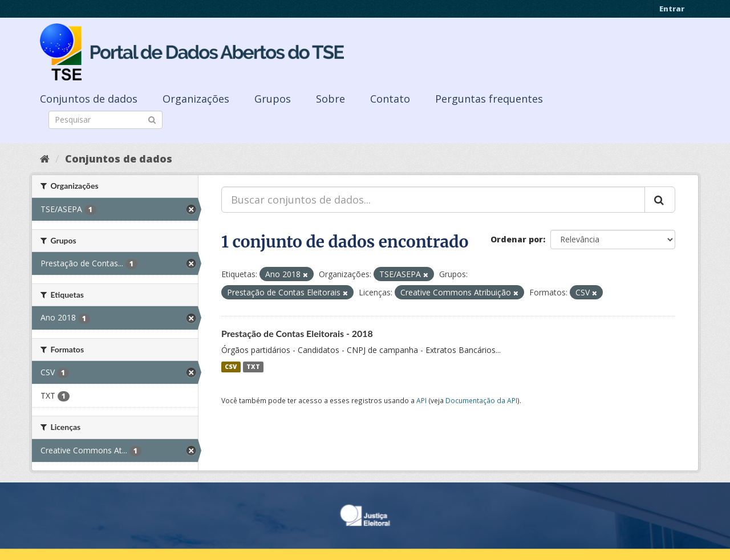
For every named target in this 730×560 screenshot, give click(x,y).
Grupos (273, 99)
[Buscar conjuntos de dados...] (433, 200)
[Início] (45, 159)
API (421, 400)
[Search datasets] (106, 120)
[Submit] (152, 119)
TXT (253, 367)
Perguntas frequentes (489, 99)
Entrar (672, 9)
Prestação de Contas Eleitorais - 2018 (297, 333)
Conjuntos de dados (89, 99)
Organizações (196, 99)
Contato (390, 99)
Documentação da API (481, 400)
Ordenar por (517, 239)
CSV (231, 367)
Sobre (330, 99)
